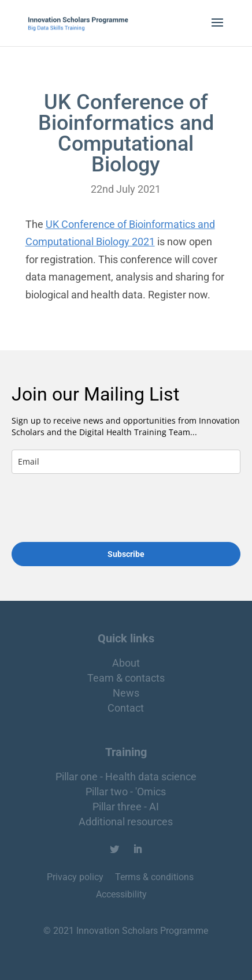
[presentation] (80, 503)
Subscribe (126, 554)
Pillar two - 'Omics (126, 792)
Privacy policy (76, 877)
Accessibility (121, 894)
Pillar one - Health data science (126, 777)
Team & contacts (126, 678)
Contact (126, 708)
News (126, 693)
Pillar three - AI (126, 807)
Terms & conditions (154, 877)
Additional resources (126, 822)
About (126, 663)
